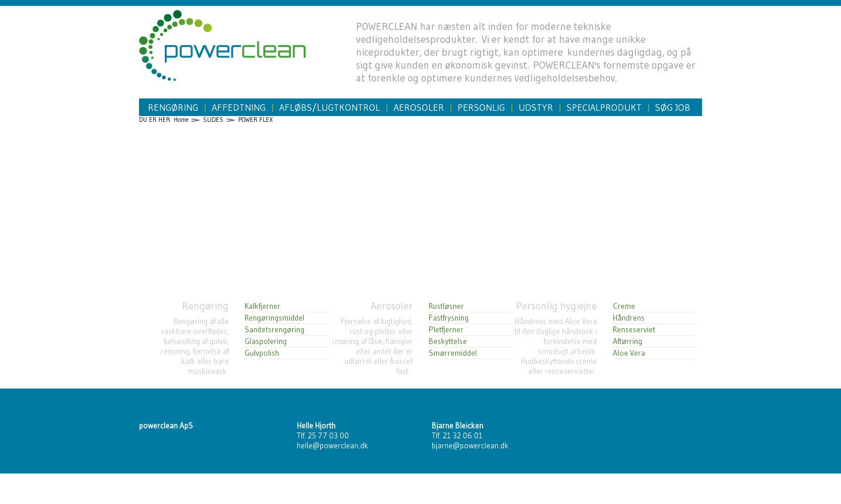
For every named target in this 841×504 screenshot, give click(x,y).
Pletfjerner (446, 330)
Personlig (481, 107)
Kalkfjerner (262, 306)
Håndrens (629, 318)
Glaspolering (266, 341)
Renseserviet (634, 330)
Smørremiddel (453, 353)
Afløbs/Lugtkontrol (330, 107)
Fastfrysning (449, 318)
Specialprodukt (604, 107)
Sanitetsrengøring (274, 330)
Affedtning (239, 107)
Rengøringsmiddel (274, 318)
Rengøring (173, 107)
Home (181, 120)
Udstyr (536, 107)
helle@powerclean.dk (333, 446)
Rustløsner (446, 306)
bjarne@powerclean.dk (470, 446)
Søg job (673, 107)
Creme (624, 306)
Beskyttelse (448, 341)
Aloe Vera (629, 353)
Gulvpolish (262, 353)
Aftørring (628, 341)
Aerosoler (419, 107)
